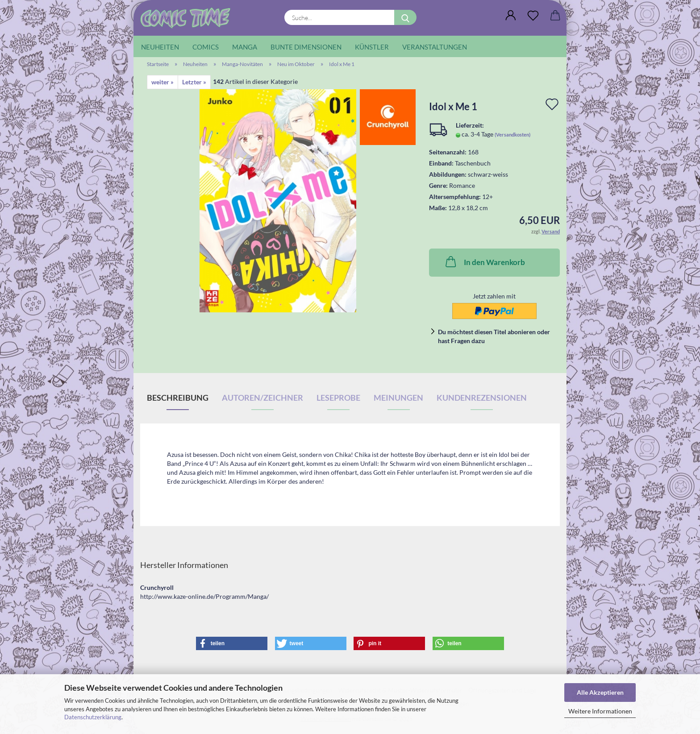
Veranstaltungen (435, 47)
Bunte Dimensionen (306, 47)
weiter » (162, 82)
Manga (245, 47)
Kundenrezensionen (482, 398)
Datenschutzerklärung (93, 717)
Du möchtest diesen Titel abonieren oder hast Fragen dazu (494, 336)
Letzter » (194, 82)
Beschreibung (178, 398)
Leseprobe (338, 398)
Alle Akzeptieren (600, 692)
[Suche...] (405, 17)
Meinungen (398, 398)
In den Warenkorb (484, 261)
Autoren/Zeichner (262, 398)
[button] (511, 16)
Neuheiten (160, 47)
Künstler (372, 47)
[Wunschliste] (533, 16)
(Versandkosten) (512, 135)
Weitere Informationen (600, 711)
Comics (206, 47)
